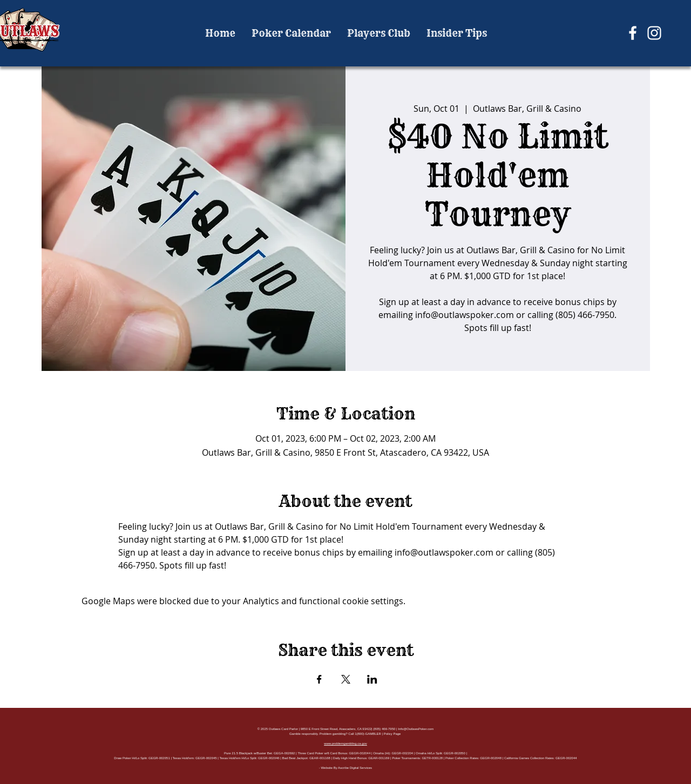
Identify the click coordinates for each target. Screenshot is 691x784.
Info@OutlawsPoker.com (416, 729)
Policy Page (392, 734)
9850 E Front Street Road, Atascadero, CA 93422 (336, 729)
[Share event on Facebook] (319, 679)
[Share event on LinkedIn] (372, 679)
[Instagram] (654, 33)
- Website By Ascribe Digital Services (345, 768)
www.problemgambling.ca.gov (345, 744)
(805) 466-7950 (384, 729)
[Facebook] (633, 33)
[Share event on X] (346, 679)
